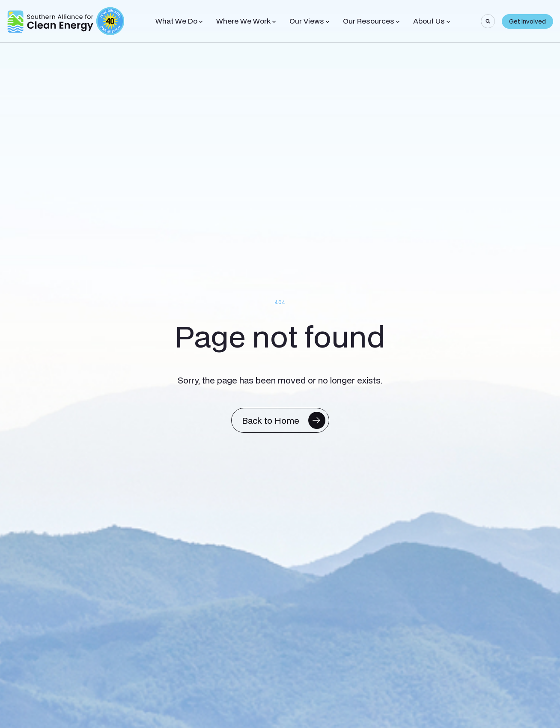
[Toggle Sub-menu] (201, 22)
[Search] (488, 21)
